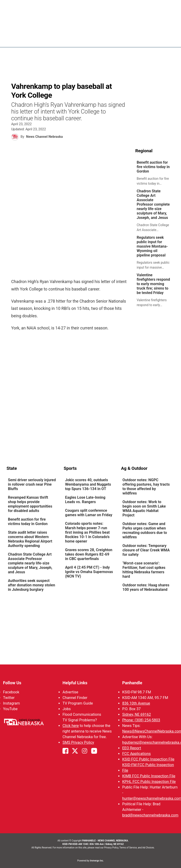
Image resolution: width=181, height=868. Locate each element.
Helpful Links (75, 683)
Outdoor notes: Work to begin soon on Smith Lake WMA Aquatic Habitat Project (144, 508)
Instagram (11, 703)
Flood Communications (82, 714)
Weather (126, 40)
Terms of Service (128, 848)
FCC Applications (136, 754)
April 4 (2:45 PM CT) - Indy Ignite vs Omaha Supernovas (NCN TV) (89, 572)
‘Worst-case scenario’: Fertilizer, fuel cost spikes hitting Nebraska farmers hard (144, 570)
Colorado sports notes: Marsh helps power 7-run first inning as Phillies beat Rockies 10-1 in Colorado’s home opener (87, 532)
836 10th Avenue (136, 703)
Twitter (9, 698)
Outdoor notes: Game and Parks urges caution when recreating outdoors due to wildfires (145, 530)
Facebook (11, 692)
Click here (71, 726)
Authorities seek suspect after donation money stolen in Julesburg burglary (31, 585)
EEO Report (132, 748)
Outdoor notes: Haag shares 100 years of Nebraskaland (146, 587)
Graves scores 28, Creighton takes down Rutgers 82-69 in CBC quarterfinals (89, 554)
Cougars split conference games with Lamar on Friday (89, 513)
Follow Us (12, 683)
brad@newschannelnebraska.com (150, 815)
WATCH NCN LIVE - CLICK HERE (90, 7)
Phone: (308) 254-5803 (141, 720)
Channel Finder (75, 698)
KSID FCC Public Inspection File (148, 759)
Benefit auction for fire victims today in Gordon (153, 167)
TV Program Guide (78, 703)
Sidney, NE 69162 (137, 714)
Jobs (67, 709)
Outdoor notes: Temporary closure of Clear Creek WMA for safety (146, 550)
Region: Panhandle (24, 42)
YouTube (10, 709)
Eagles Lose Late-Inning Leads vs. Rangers (85, 500)
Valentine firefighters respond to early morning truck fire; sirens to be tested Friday (153, 284)
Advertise (70, 692)
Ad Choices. (148, 848)
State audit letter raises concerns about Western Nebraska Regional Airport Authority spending (30, 539)
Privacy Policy (111, 848)
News (106, 40)
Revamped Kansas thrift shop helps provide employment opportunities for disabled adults (30, 504)
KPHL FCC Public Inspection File (149, 782)
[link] (155, 173)
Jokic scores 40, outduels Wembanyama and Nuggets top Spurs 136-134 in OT (88, 484)
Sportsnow (151, 40)
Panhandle (132, 683)
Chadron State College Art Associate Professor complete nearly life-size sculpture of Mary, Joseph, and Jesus (153, 204)
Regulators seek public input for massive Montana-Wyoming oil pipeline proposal (152, 246)
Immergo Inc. (97, 861)
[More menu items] (169, 40)
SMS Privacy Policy (78, 742)
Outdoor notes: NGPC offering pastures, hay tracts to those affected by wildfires (146, 487)
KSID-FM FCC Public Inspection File (148, 768)
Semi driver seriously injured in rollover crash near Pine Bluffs (32, 484)
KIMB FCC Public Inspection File (149, 776)
